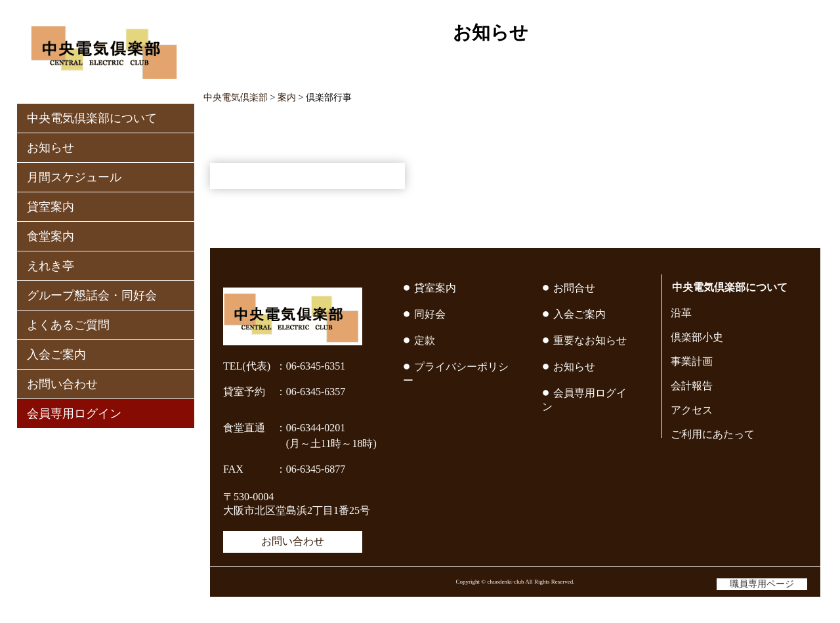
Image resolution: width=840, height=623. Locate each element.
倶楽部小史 (697, 337)
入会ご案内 (56, 354)
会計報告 (692, 386)
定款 (425, 340)
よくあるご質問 (68, 325)
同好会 (430, 314)
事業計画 (692, 361)
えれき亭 (51, 266)
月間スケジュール (74, 177)
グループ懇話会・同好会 (92, 295)
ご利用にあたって (713, 434)
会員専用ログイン (74, 414)
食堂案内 (51, 236)
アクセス (692, 410)
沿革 (681, 313)
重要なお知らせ (590, 340)
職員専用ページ (762, 584)
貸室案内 (51, 207)
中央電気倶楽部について (92, 118)
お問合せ (574, 288)
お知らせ (51, 148)
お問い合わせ (62, 384)
